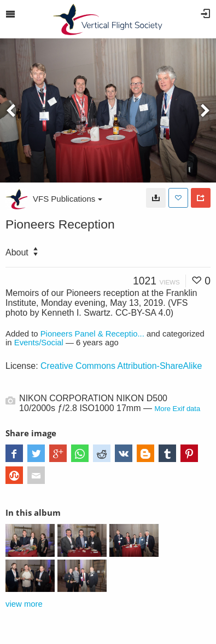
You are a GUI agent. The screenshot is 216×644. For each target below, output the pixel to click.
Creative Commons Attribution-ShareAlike (121, 366)
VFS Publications (68, 199)
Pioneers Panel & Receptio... (92, 334)
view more (24, 604)
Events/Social (39, 343)
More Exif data (177, 409)
